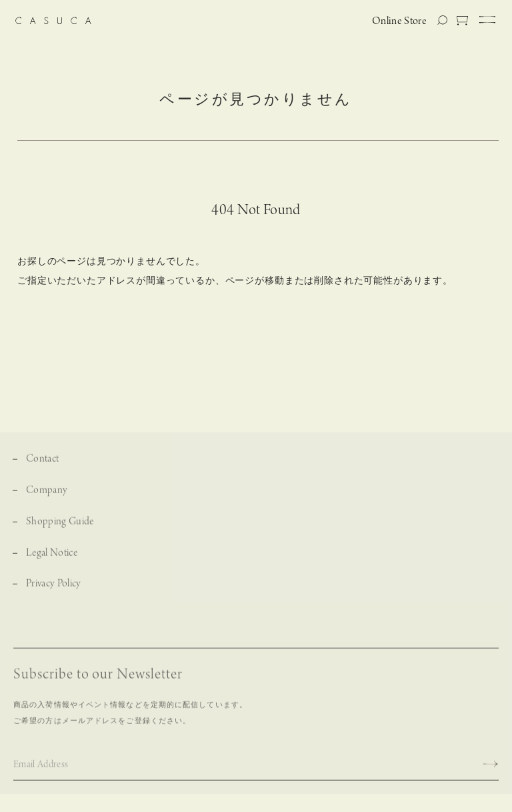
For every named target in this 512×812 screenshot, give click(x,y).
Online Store (399, 21)
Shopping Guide (60, 526)
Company (47, 495)
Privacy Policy (54, 589)
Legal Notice (52, 557)
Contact (42, 464)
